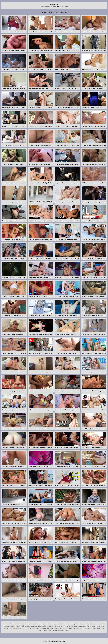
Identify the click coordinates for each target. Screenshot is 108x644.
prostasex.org (54, 4)
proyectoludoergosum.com (56, 641)
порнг (59, 7)
